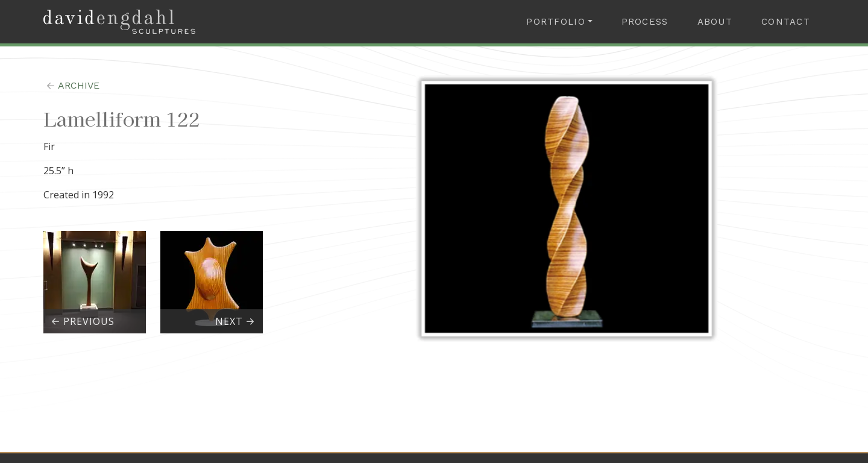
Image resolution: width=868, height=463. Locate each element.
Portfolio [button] (556, 22)
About (715, 22)
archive (71, 85)
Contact (786, 22)
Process (645, 22)
